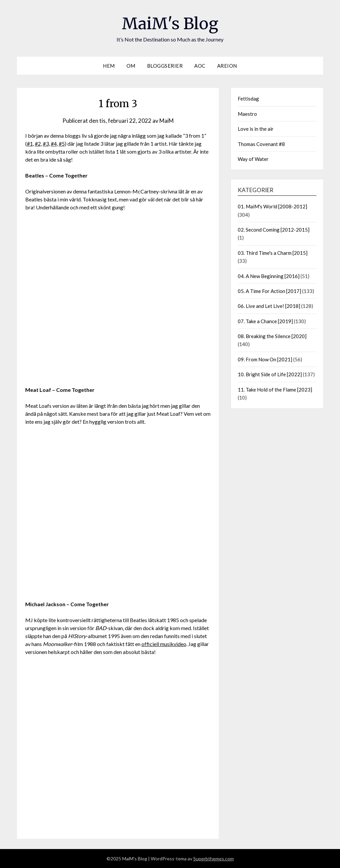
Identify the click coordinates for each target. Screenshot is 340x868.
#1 (30, 144)
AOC (200, 66)
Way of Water (253, 159)
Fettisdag (248, 99)
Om (131, 66)
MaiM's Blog (170, 24)
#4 (54, 144)
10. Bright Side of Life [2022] (270, 374)
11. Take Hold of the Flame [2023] (275, 390)
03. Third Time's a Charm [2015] (273, 253)
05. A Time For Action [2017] (269, 291)
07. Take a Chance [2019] (265, 321)
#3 (46, 144)
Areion (227, 66)
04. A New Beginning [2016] (269, 276)
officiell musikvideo (164, 644)
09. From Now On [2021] (265, 359)
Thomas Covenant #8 (261, 144)
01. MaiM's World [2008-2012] (272, 206)
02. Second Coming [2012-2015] (274, 230)
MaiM (167, 121)
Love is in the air (256, 129)
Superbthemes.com (213, 859)
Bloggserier (165, 66)
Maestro (247, 114)
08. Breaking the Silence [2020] (272, 336)
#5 (62, 144)
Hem (109, 66)
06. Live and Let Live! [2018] (269, 306)
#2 (38, 144)
